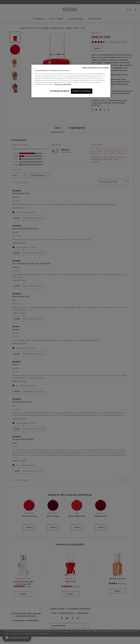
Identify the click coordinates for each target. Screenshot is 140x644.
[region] (71, 81)
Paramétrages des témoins (60, 91)
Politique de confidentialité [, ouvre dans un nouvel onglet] (62, 84)
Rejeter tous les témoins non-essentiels (96, 68)
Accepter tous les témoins (82, 91)
